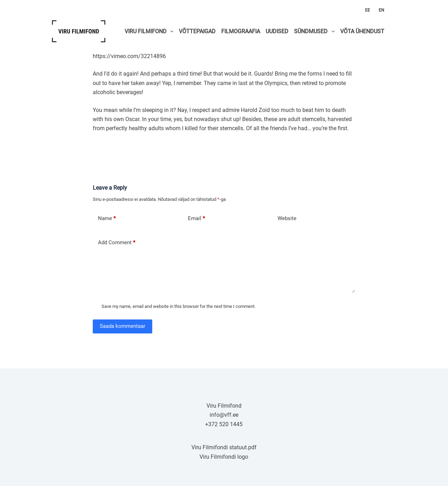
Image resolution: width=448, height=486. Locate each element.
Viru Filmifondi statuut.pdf (224, 447)
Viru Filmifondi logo (224, 457)
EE (367, 10)
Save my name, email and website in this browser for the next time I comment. (178, 306)
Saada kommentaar (122, 326)
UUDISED (277, 31)
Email (196, 219)
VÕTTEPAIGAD (197, 31)
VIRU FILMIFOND (150, 31)
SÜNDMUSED (316, 31)
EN (381, 10)
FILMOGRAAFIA (241, 31)
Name (107, 219)
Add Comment (117, 243)
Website (287, 218)
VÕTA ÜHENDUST (362, 31)
